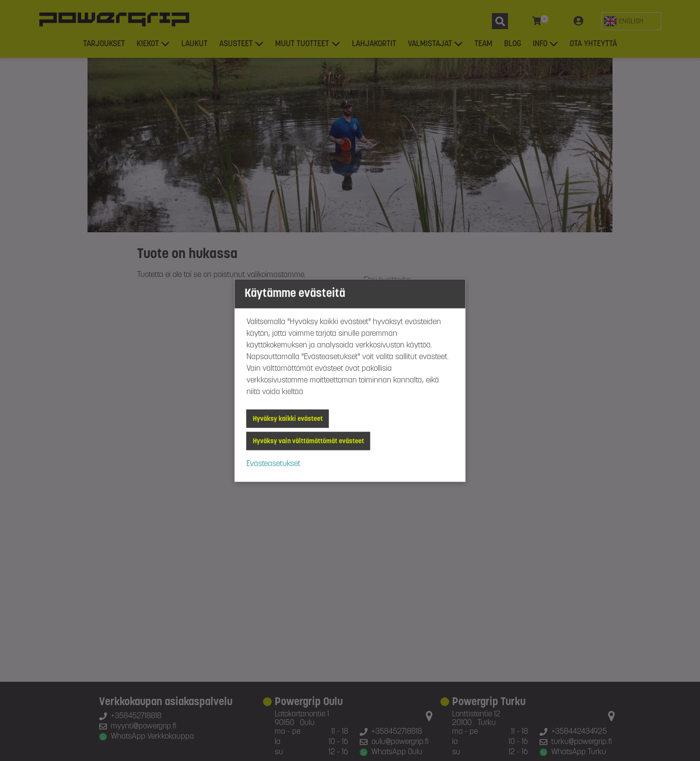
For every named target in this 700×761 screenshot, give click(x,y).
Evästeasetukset (273, 464)
